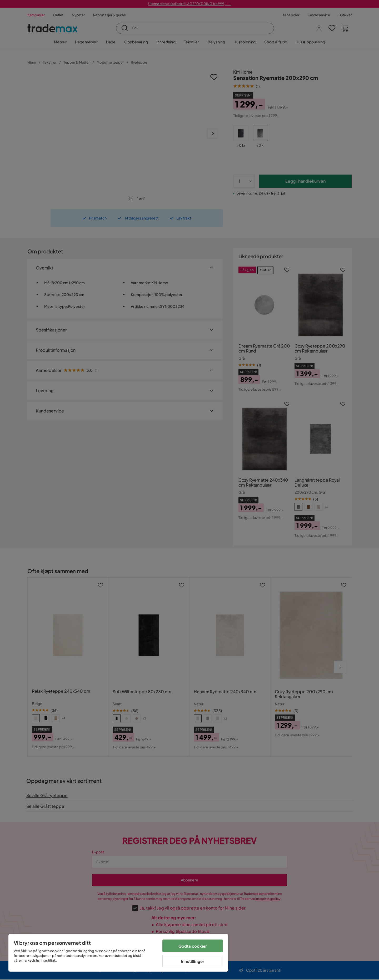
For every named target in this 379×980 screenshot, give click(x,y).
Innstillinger (193, 961)
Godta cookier (193, 946)
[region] (118, 953)
